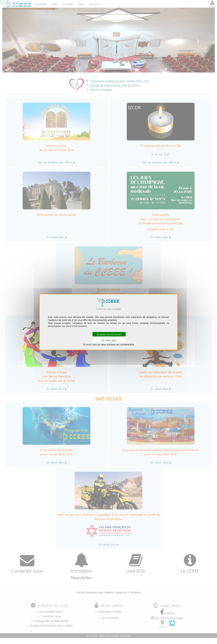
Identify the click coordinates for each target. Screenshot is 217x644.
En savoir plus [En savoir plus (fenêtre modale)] (109, 340)
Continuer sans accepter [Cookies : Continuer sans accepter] (108, 309)
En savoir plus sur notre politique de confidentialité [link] (109, 344)
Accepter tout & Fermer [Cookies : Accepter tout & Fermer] (109, 334)
